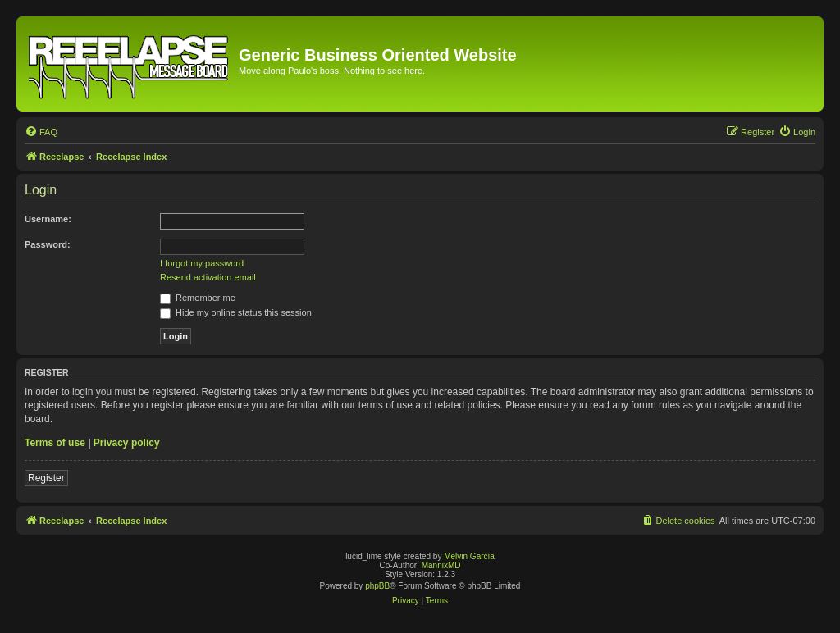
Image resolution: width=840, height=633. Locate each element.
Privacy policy (127, 443)
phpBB (377, 586)
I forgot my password (202, 263)
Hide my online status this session (236, 312)
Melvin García (469, 556)
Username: (48, 219)
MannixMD (441, 565)
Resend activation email (208, 277)
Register (46, 478)
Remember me (198, 298)
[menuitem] (41, 132)
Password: (48, 244)
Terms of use (55, 443)
